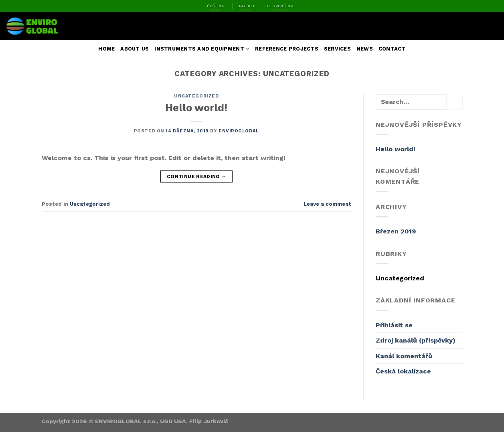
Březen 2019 (396, 231)
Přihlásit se (394, 325)
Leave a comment (327, 204)
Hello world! (196, 107)
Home (106, 49)
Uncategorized (196, 96)
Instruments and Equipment (202, 49)
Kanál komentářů (404, 356)
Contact (392, 49)
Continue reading (196, 177)
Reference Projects (287, 49)
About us (135, 49)
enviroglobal (239, 131)
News (365, 49)
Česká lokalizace (403, 371)
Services (337, 49)
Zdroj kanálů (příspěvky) (416, 340)
